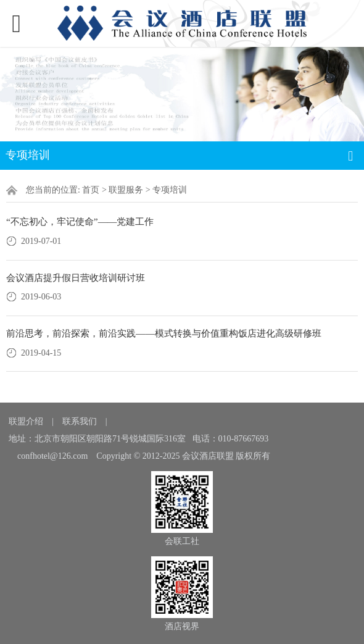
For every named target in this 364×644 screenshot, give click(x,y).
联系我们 (80, 421)
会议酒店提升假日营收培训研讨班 (76, 278)
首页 (91, 190)
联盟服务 (126, 190)
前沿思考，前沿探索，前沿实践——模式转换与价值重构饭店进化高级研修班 (164, 333)
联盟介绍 (26, 421)
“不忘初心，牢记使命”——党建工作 (80, 221)
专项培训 (170, 190)
